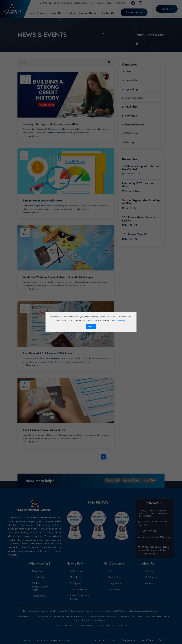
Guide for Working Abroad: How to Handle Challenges (61, 277)
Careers (149, 583)
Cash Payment (77, 571)
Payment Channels (133, 125)
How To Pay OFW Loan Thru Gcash (138, 185)
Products (113, 640)
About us (100, 640)
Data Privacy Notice (51, 525)
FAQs (110, 571)
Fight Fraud (130, 116)
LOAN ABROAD (39, 596)
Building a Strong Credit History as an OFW (54, 124)
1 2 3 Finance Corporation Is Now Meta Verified (140, 168)
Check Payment (77, 577)
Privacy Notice (114, 583)
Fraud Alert (129, 107)
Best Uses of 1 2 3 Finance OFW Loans (50, 353)
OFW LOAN (38, 571)
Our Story (150, 571)
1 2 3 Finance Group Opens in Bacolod (139, 219)
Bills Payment (76, 583)
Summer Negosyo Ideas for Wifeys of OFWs (141, 202)
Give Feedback (115, 577)
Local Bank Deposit (79, 589)
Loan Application (133, 98)
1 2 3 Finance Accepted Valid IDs (46, 430)
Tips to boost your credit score (44, 200)
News (126, 71)
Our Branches (152, 577)
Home (140, 35)
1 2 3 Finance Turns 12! (135, 235)
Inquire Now (134, 12)
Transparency (114, 589)
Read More (30, 136)
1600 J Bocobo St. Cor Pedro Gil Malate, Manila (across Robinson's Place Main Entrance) (83, 3)
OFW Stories (130, 134)
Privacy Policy (119, 320)
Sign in (167, 9)
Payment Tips (131, 89)
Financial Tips (131, 80)
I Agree (91, 326)
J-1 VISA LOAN (39, 577)
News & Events (147, 640)
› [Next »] (112, 457)
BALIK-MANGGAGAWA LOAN (40, 586)
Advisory (128, 142)
